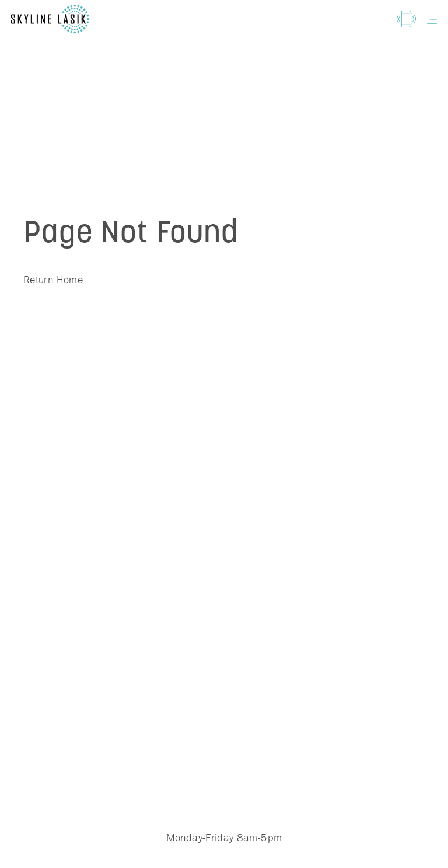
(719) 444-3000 (224, 742)
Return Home (53, 279)
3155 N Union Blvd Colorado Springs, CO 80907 (278, 787)
